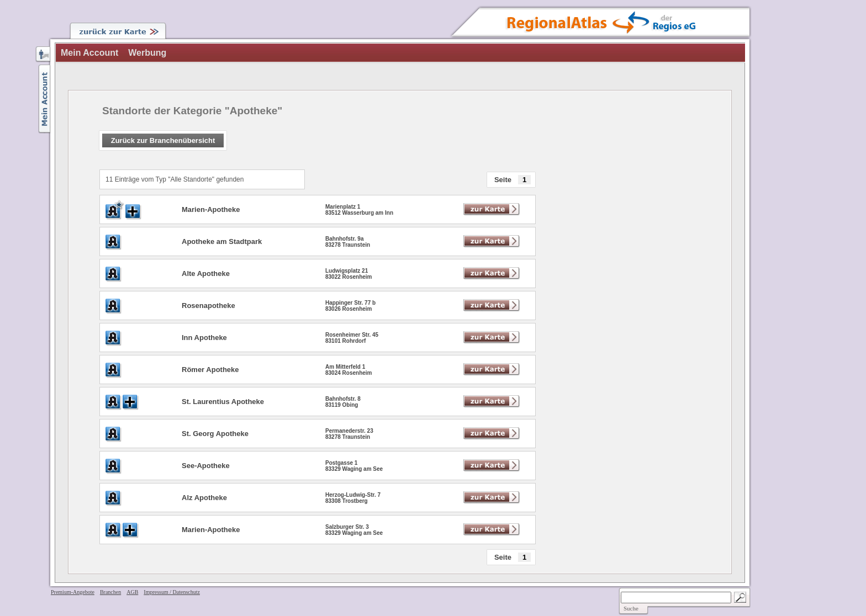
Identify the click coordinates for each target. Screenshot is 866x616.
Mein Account (89, 53)
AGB (132, 592)
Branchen (110, 592)
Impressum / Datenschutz (172, 592)
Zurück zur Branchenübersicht (163, 140)
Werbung (147, 53)
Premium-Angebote (73, 592)
